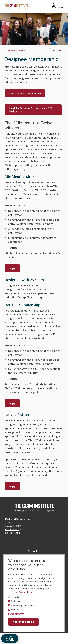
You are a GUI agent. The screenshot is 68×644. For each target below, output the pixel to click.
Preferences (17, 601)
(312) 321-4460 (12, 533)
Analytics (15, 610)
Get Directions (13, 530)
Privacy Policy (26, 592)
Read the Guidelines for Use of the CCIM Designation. (31, 110)
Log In (53, 6)
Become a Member (16, 51)
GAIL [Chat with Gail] (10, 639)
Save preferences (16, 614)
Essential (15, 597)
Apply (12, 268)
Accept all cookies (23, 622)
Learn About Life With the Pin (25, 93)
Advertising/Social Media (23, 605)
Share (56, 51)
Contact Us (34, 551)
